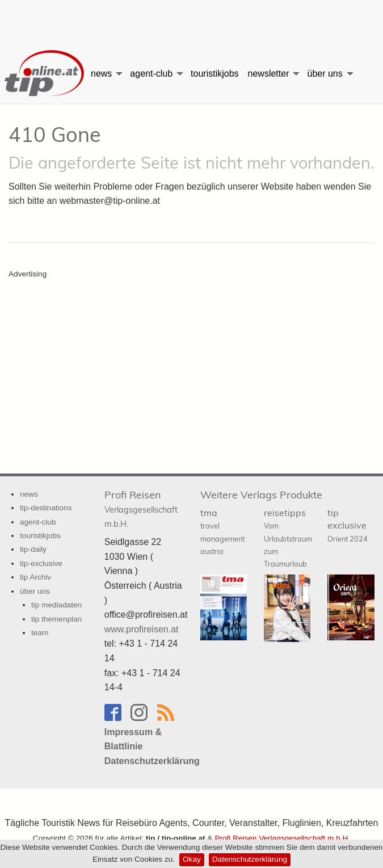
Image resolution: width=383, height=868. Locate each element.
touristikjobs (214, 74)
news (101, 74)
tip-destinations (46, 508)
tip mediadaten (56, 605)
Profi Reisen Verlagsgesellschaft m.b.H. (282, 838)
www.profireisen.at (142, 629)
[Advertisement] (192, 20)
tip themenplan (56, 619)
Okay (192, 859)
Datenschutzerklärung (250, 859)
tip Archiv (35, 577)
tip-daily (33, 549)
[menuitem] (43, 74)
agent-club (151, 74)
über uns (325, 74)
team (40, 633)
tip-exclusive (41, 563)
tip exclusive (348, 525)
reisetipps (288, 538)
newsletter (269, 74)
